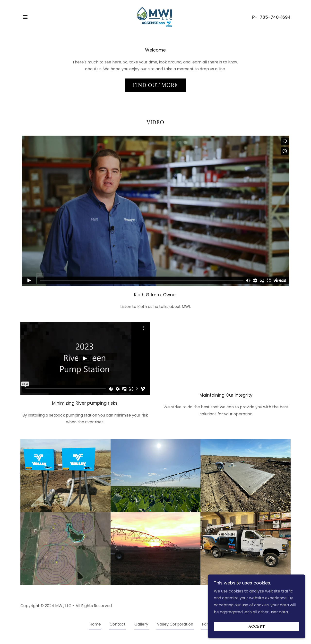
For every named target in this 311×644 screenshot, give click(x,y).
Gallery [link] (141, 624)
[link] (155, 17)
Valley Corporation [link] (175, 624)
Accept (257, 627)
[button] (25, 17)
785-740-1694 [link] (275, 17)
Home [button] (95, 624)
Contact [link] (118, 624)
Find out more (155, 85)
